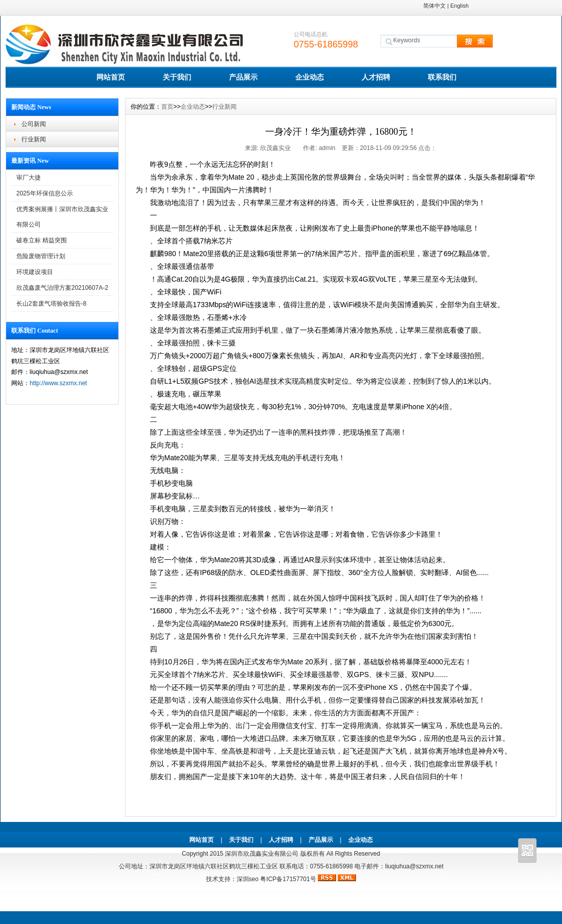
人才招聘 (376, 77)
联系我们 (442, 77)
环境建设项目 (35, 272)
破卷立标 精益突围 (42, 240)
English (459, 6)
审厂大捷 (29, 178)
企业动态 (310, 77)
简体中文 (435, 6)
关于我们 (177, 77)
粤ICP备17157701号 (289, 879)
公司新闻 (34, 124)
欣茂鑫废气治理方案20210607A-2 (62, 288)
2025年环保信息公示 (45, 193)
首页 (167, 107)
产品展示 (243, 77)
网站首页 (111, 77)
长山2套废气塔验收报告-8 (51, 304)
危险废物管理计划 (41, 256)
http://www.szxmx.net (58, 383)
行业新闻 (34, 139)
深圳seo (248, 879)
